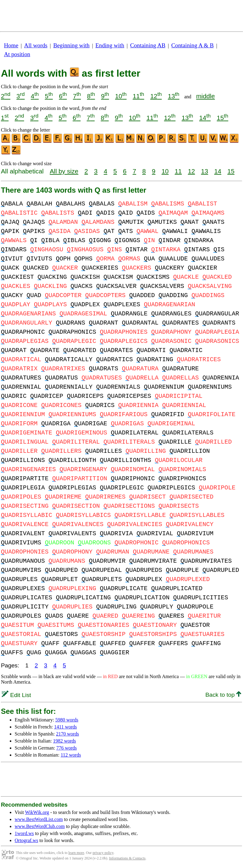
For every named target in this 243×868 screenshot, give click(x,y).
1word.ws (24, 833)
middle (206, 96)
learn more (76, 853)
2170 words (68, 734)
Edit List (16, 695)
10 (121, 96)
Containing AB (148, 45)
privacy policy (103, 853)
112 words (71, 755)
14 (205, 118)
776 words (66, 748)
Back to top (223, 695)
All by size (64, 171)
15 (223, 118)
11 (139, 96)
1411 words (65, 727)
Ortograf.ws (26, 840)
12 (156, 96)
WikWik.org (37, 812)
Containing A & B (192, 45)
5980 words (67, 720)
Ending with (110, 45)
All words (36, 45)
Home (11, 45)
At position (17, 54)
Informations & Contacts (127, 858)
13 (174, 96)
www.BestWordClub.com (40, 826)
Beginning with (72, 45)
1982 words (65, 741)
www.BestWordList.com (39, 819)
